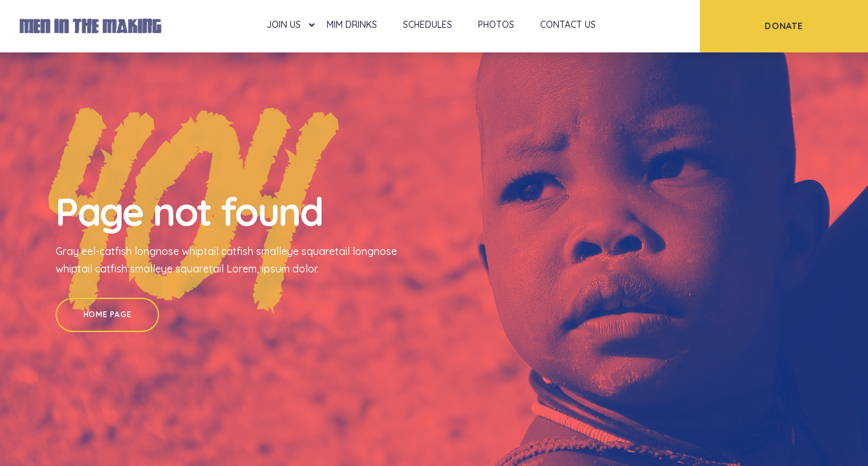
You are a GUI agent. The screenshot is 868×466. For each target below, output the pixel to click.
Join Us (284, 25)
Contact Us (568, 25)
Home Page (107, 314)
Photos (496, 25)
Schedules (428, 25)
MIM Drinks (352, 25)
